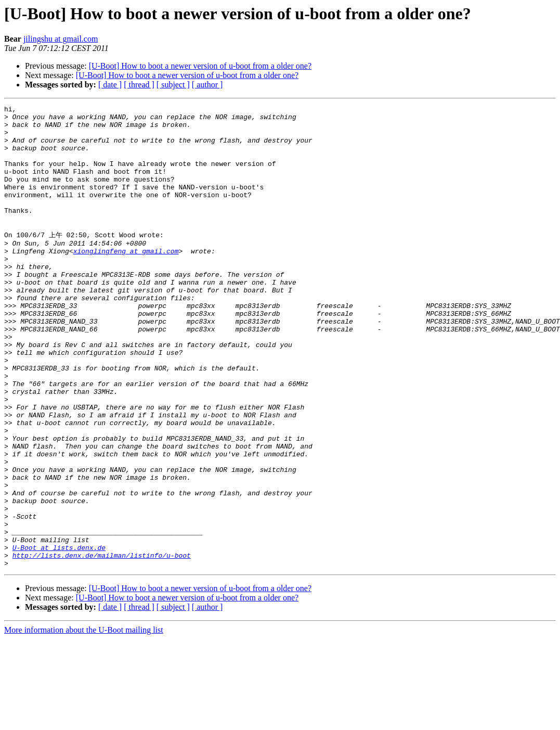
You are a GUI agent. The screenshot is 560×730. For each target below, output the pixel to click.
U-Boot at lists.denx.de (59, 635)
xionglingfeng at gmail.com (126, 279)
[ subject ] (173, 85)
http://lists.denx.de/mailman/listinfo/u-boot (102, 645)
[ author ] (207, 85)
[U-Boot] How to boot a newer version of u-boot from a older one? (200, 66)
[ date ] (110, 85)
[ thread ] (139, 85)
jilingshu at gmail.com (61, 39)
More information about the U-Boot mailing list (84, 721)
